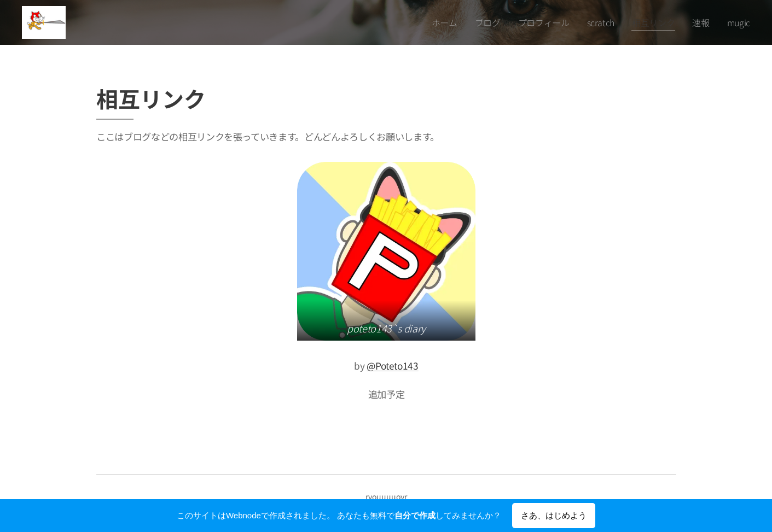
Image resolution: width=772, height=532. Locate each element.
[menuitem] (457, 22)
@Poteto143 (393, 366)
